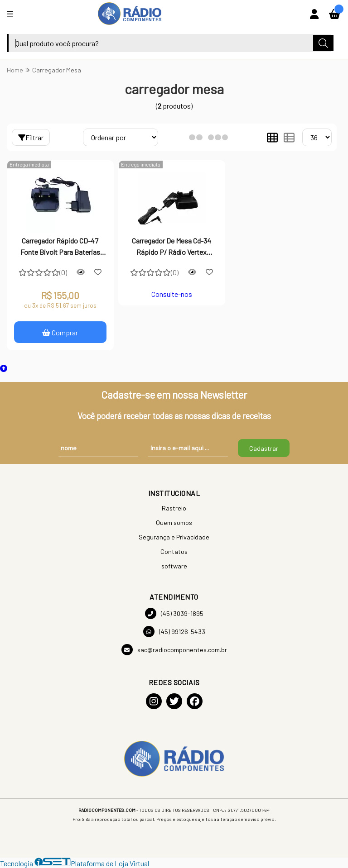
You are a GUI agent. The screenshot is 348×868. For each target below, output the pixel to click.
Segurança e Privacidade (174, 537)
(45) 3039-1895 (174, 613)
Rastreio (174, 508)
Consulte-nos (172, 294)
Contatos (174, 551)
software (174, 566)
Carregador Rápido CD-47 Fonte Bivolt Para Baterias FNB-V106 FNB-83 (60, 247)
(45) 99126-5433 (174, 632)
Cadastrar (264, 448)
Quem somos (174, 522)
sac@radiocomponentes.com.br (174, 650)
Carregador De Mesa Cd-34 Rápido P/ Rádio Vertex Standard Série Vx (172, 247)
